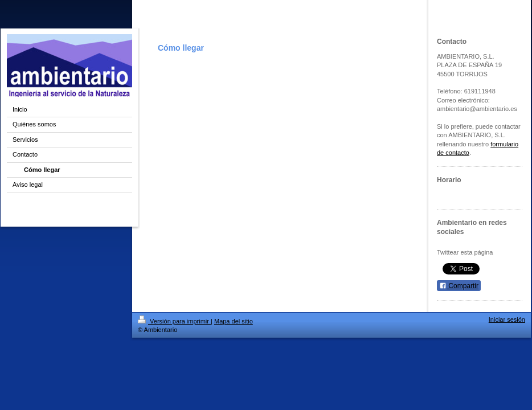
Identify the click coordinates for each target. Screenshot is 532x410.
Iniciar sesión (507, 319)
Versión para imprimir (174, 321)
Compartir (459, 286)
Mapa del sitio (234, 321)
